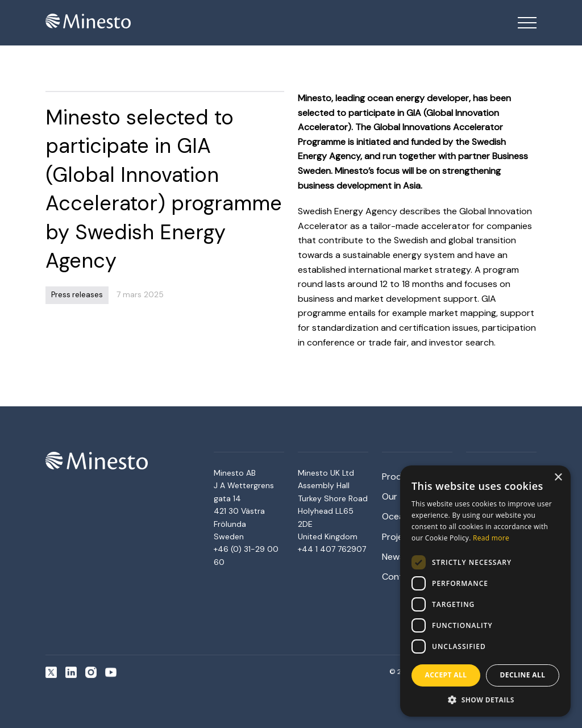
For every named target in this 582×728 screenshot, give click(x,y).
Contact (400, 577)
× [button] (558, 478)
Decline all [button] (523, 675)
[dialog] (485, 591)
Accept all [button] (446, 675)
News (393, 557)
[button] (485, 700)
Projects (399, 537)
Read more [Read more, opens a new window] (491, 538)
